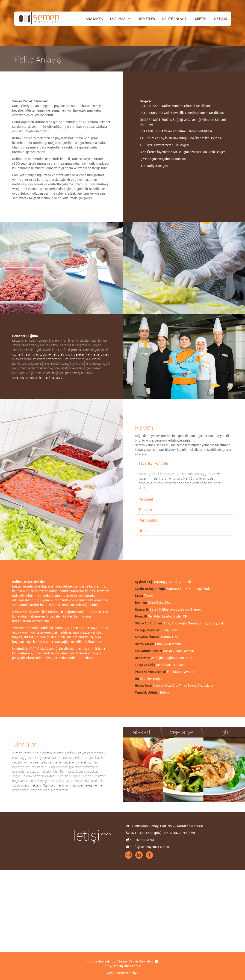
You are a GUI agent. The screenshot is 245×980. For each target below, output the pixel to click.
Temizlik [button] (145, 510)
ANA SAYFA (94, 19)
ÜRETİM (201, 19)
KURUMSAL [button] (120, 19)
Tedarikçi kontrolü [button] (153, 463)
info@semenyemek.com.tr (123, 966)
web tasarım (116, 973)
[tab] (184, 464)
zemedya (132, 973)
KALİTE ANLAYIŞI (175, 19)
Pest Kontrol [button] (149, 520)
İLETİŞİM (220, 19)
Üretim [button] (144, 531)
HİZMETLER (146, 19)
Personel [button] (146, 499)
